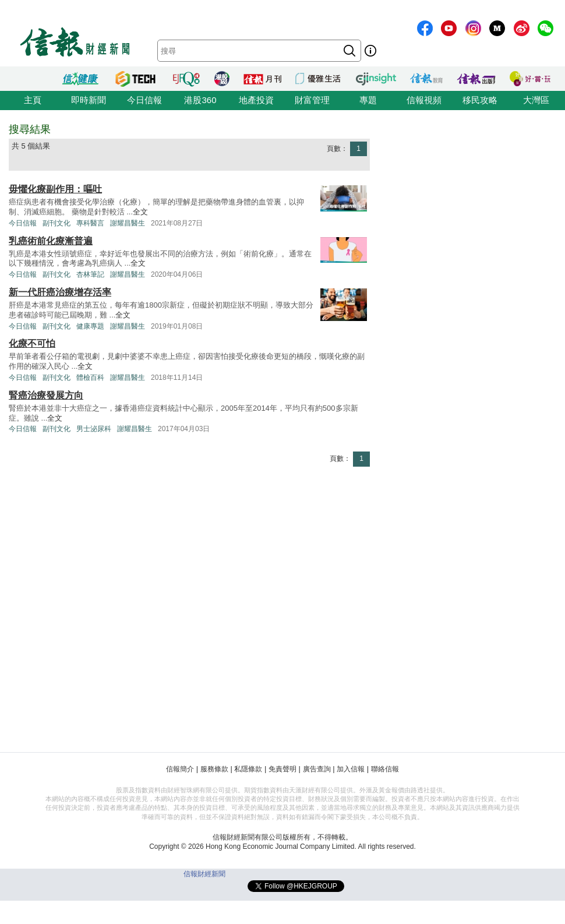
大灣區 (536, 100)
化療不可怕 (32, 343)
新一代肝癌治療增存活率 (60, 292)
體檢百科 (90, 378)
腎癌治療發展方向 (46, 395)
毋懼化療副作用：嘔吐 (55, 189)
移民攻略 (480, 100)
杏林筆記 (90, 274)
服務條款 (214, 769)
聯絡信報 (385, 769)
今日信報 (144, 100)
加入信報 (351, 769)
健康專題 (90, 326)
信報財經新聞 (204, 874)
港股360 (200, 100)
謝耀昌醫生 (128, 223)
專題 (368, 100)
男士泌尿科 (94, 429)
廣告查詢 (317, 769)
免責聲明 (282, 769)
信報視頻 (424, 100)
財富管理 (312, 100)
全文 (140, 212)
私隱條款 (248, 769)
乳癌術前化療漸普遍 (51, 241)
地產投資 (256, 100)
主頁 (33, 100)
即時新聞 (89, 100)
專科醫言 (90, 223)
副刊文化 (57, 223)
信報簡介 (180, 769)
